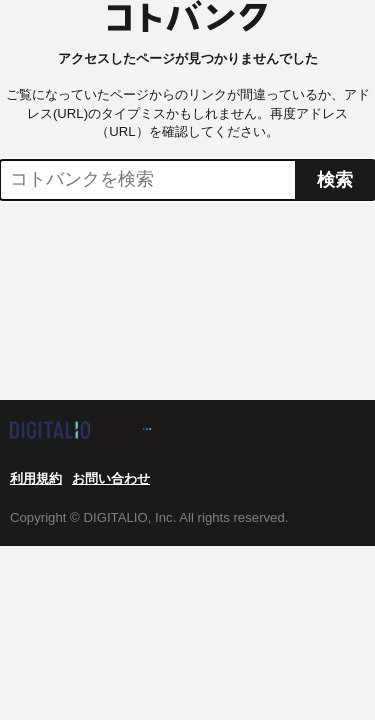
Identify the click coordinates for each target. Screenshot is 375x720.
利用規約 (36, 478)
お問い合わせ (111, 478)
